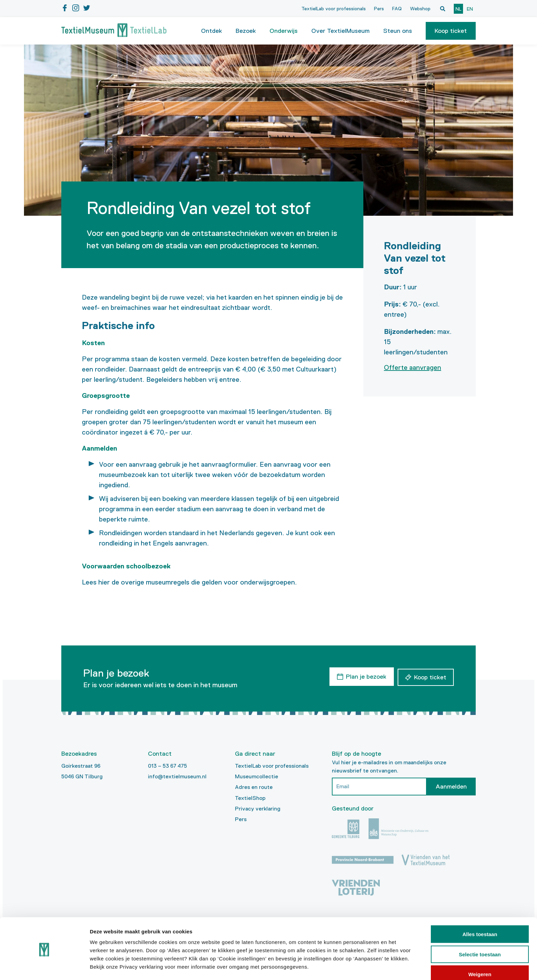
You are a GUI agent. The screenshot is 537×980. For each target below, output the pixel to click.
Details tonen (370, 966)
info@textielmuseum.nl (177, 776)
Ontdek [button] (211, 31)
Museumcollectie (257, 776)
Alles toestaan (480, 912)
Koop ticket (451, 31)
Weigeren (480, 952)
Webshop (420, 9)
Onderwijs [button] (284, 31)
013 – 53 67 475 (167, 766)
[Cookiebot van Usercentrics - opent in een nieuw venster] (44, 967)
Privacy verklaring (258, 809)
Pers (379, 9)
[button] (451, 31)
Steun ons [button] (398, 31)
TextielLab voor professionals (334, 9)
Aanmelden (451, 787)
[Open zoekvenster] (442, 9)
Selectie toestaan (480, 932)
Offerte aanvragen (413, 367)
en (470, 9)
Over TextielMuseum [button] (340, 31)
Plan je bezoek (365, 676)
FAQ (397, 9)
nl (458, 9)
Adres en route (254, 787)
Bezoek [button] (246, 31)
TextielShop (250, 798)
